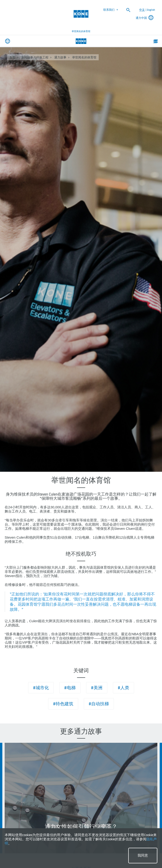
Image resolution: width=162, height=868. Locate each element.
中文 (142, 10)
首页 (12, 57)
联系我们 (109, 10)
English (151, 10)
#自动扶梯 (99, 704)
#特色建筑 (63, 704)
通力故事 (60, 57)
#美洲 (97, 688)
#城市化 (41, 688)
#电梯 (70, 688)
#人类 (123, 688)
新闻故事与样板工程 (35, 57)
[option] (81, 798)
